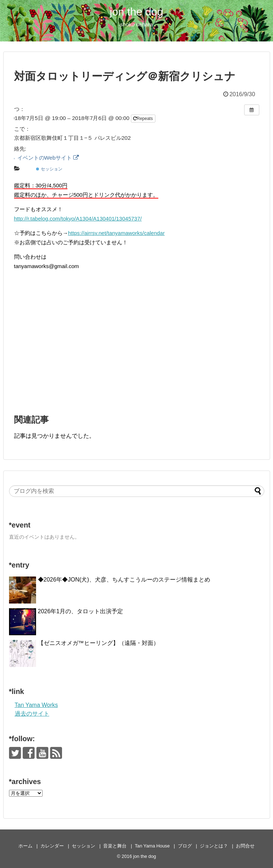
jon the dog (136, 12)
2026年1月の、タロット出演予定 (81, 611)
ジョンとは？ (214, 846)
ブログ (185, 846)
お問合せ (245, 846)
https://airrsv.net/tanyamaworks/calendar (116, 233)
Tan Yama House (152, 846)
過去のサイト (32, 714)
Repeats (144, 119)
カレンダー (52, 846)
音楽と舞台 (115, 846)
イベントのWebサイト (44, 158)
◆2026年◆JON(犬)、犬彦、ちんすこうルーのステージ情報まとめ (124, 580)
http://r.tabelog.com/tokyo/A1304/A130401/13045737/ (78, 219)
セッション (49, 169)
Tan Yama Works (36, 705)
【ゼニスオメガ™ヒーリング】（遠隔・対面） (98, 643)
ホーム (25, 846)
